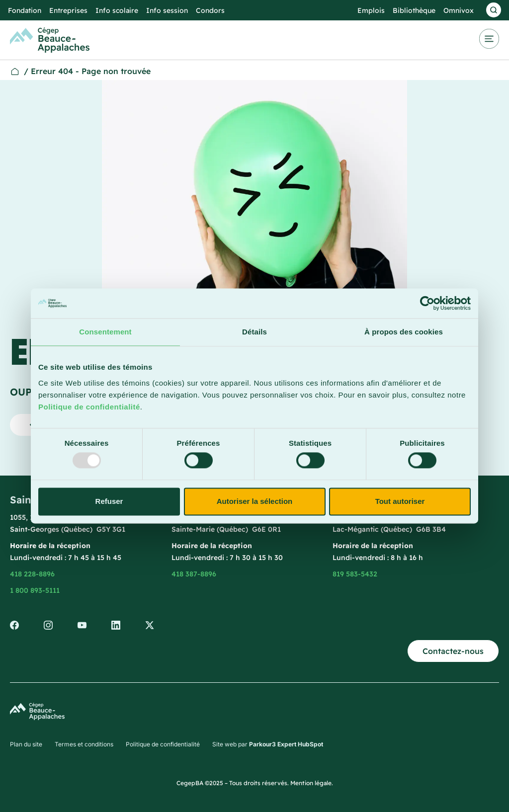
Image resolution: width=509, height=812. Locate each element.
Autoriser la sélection (255, 501)
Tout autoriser (400, 501)
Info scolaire (117, 10)
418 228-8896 (32, 574)
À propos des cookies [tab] (404, 332)
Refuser (109, 501)
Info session (167, 10)
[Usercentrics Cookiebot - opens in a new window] (427, 303)
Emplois (371, 10)
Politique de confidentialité (89, 407)
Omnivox (459, 10)
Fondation (25, 10)
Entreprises (68, 10)
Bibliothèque (414, 10)
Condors (210, 10)
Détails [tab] (254, 332)
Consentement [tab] (105, 332)
